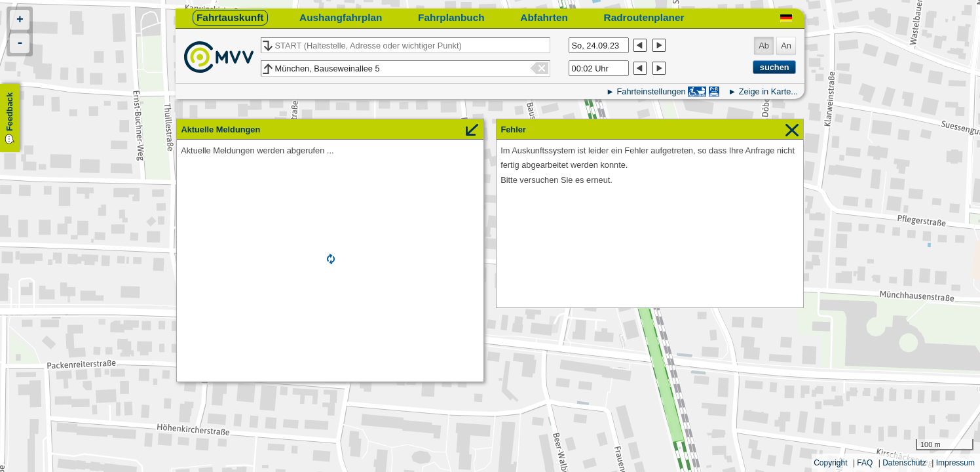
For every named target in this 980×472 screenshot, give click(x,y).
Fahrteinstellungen (651, 91)
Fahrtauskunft (230, 17)
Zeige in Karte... (768, 91)
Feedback (9, 112)
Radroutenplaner (644, 17)
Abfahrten (544, 17)
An (786, 46)
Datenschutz (904, 463)
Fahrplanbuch (451, 17)
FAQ (865, 463)
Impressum (955, 463)
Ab (764, 46)
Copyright (830, 463)
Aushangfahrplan (341, 17)
